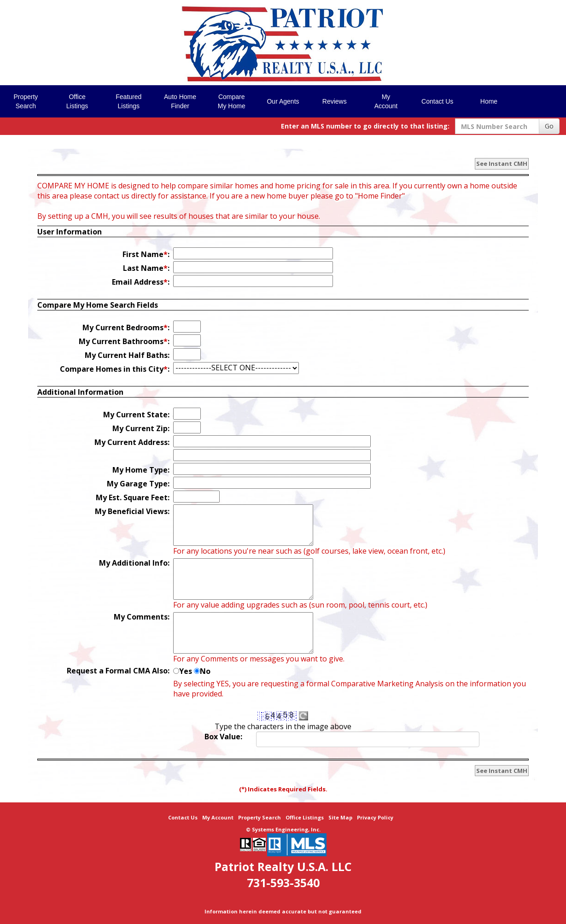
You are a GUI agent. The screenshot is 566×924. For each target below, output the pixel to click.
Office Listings (77, 101)
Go (549, 126)
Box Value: (223, 737)
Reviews (335, 101)
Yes (186, 671)
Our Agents (283, 101)
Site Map (340, 817)
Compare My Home (232, 101)
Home (489, 101)
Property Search (260, 817)
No (205, 671)
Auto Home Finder (180, 101)
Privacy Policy (375, 817)
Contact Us (437, 101)
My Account (386, 101)
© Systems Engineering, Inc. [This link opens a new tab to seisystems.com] (283, 829)
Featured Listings (128, 101)
